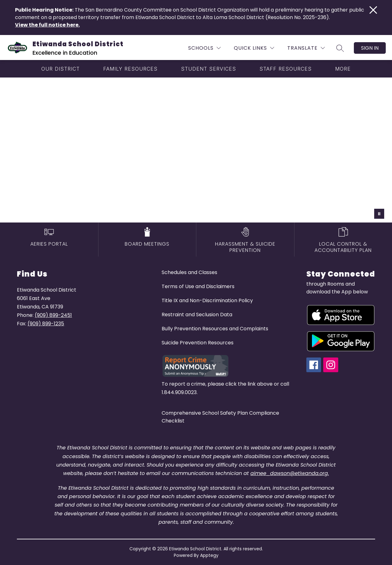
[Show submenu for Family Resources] (130, 69)
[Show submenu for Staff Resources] (286, 69)
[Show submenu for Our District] (60, 69)
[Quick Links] (254, 48)
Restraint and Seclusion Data (197, 315)
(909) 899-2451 (53, 315)
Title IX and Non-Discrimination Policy (207, 300)
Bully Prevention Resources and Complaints (215, 329)
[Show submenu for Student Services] (209, 69)
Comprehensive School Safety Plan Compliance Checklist (220, 417)
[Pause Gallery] (379, 214)
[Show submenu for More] (343, 69)
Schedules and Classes (189, 272)
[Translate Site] (306, 48)
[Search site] (340, 48)
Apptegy (209, 555)
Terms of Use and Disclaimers (198, 286)
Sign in (370, 48)
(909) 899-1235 (46, 324)
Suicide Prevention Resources (198, 343)
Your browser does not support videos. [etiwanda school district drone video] (196, 150)
